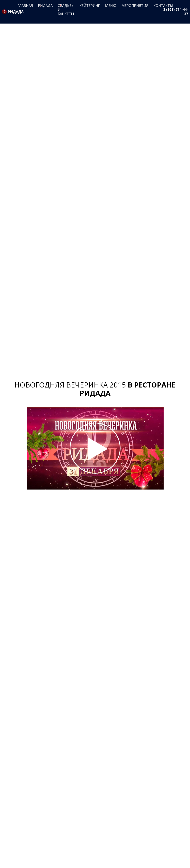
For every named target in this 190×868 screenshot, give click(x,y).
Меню (111, 5)
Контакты (163, 5)
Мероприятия (135, 5)
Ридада (45, 5)
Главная (25, 5)
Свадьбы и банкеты (66, 10)
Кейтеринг (90, 5)
